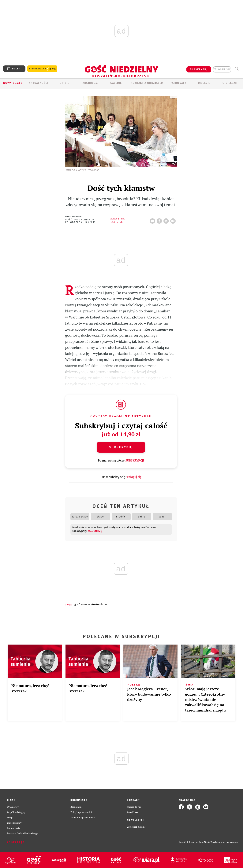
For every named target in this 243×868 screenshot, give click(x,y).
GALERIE (116, 83)
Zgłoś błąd (16, 842)
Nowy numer (13, 83)
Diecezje (204, 83)
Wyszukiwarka (236, 69)
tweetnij (167, 220)
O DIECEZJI (230, 83)
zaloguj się (222, 69)
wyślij (174, 220)
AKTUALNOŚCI (39, 83)
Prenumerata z (42, 69)
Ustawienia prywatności (83, 817)
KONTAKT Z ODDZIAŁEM (147, 83)
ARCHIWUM (90, 83)
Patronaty (178, 83)
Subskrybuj (121, 447)
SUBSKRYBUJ (199, 69)
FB (160, 220)
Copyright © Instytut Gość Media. (194, 842)
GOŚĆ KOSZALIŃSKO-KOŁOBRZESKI (92, 604)
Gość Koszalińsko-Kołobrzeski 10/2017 (80, 221)
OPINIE (64, 83)
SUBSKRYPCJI (135, 460)
